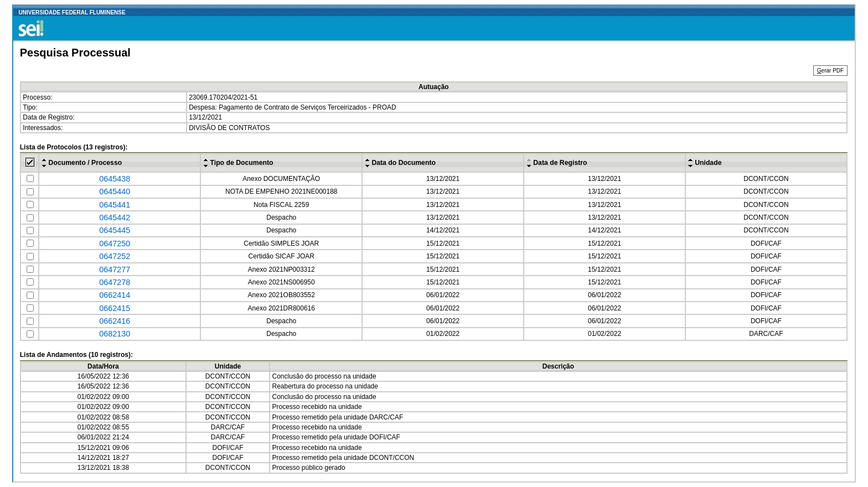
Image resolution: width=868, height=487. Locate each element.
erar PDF (830, 71)
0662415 (115, 308)
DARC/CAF (766, 334)
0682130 (115, 334)
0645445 (115, 230)
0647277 (115, 270)
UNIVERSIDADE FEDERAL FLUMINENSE (72, 12)
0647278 (115, 282)
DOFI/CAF (766, 244)
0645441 (115, 205)
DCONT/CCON (766, 179)
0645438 (115, 179)
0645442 (115, 217)
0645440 (115, 191)
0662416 (115, 321)
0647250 (115, 244)
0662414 (115, 295)
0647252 (115, 256)
